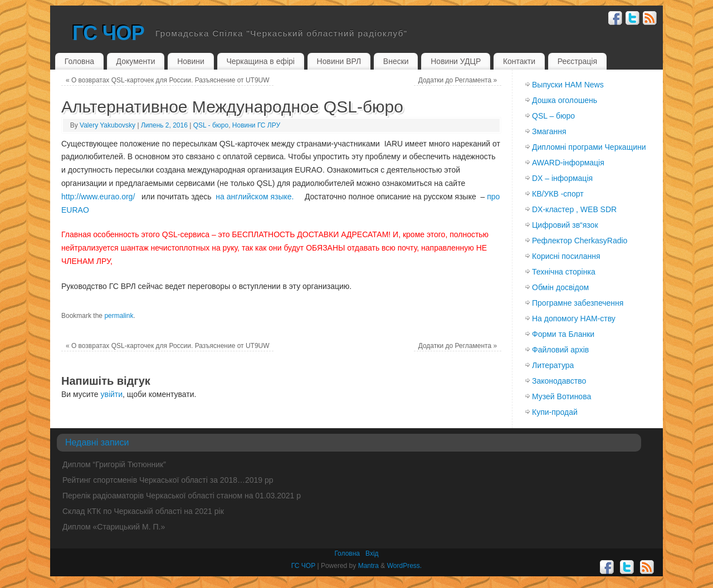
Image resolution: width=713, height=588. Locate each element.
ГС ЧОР (108, 33)
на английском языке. (255, 197)
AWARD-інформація (568, 163)
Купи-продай (555, 412)
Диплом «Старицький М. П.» (114, 527)
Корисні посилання (566, 256)
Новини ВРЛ (339, 61)
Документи (136, 61)
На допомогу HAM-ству (574, 318)
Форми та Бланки (563, 334)
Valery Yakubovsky (108, 125)
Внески (396, 61)
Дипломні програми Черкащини (589, 147)
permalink (119, 316)
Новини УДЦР (456, 61)
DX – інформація (562, 178)
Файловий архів (560, 350)
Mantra (368, 566)
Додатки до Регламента (458, 80)
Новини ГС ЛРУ (256, 125)
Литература (553, 365)
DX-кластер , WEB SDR (574, 209)
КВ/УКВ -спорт (558, 194)
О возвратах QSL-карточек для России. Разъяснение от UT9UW (168, 80)
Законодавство (559, 381)
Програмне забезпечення (578, 303)
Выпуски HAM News (568, 85)
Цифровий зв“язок (565, 225)
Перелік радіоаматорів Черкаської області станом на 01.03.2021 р (182, 496)
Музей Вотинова (561, 396)
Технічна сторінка (564, 272)
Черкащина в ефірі (260, 61)
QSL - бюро (211, 125)
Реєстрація (577, 61)
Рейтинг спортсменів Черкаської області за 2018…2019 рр (168, 480)
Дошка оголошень (565, 100)
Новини (191, 61)
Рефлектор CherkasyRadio (580, 241)
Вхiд (372, 553)
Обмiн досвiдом (560, 287)
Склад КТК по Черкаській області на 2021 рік (143, 511)
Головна (79, 61)
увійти (111, 394)
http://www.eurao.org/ (98, 197)
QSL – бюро (553, 116)
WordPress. (404, 566)
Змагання (549, 131)
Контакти (519, 61)
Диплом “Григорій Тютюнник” (114, 464)
